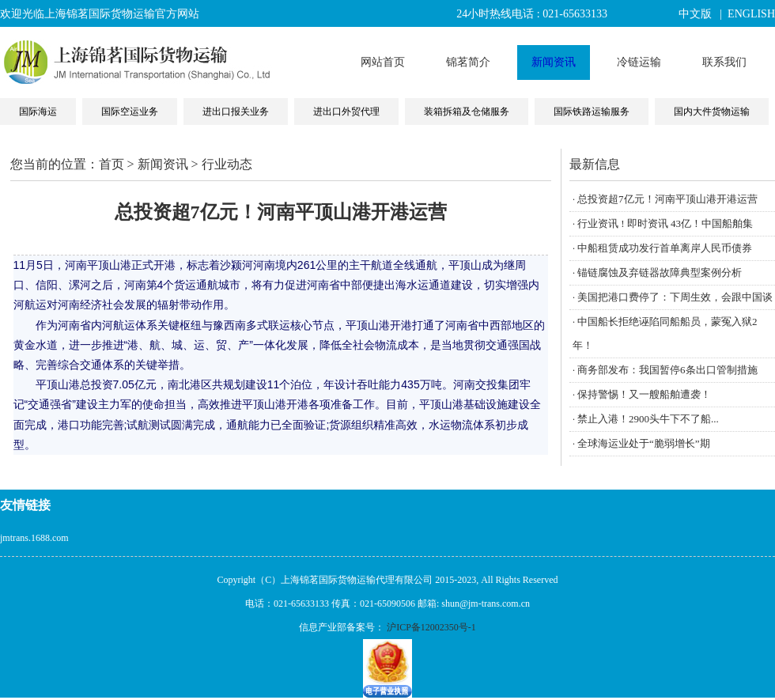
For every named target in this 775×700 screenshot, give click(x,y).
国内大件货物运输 (712, 112)
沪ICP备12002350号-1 (431, 627)
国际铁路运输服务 (592, 112)
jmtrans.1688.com (34, 538)
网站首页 (383, 62)
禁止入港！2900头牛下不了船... (648, 419)
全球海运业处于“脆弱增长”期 (644, 443)
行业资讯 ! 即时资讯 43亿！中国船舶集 (665, 223)
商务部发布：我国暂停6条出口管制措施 (667, 370)
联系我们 (724, 62)
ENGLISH (751, 14)
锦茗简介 (468, 62)
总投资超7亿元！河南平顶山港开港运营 (667, 199)
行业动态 (227, 164)
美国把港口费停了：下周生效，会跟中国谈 (675, 297)
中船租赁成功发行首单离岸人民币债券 (665, 248)
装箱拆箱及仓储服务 (467, 112)
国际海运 (38, 112)
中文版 (695, 14)
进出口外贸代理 (346, 112)
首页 (112, 164)
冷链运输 (639, 62)
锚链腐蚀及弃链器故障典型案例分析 (660, 272)
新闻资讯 (554, 62)
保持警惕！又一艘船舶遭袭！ (644, 394)
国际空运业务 (130, 112)
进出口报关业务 (236, 112)
